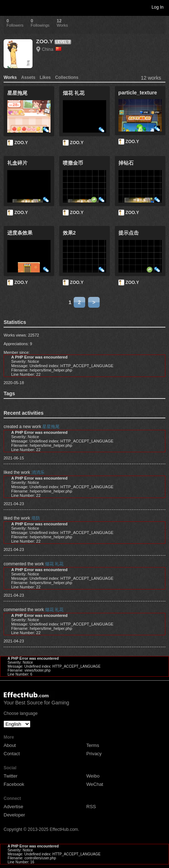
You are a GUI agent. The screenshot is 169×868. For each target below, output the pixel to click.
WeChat (95, 784)
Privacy (94, 754)
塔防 (36, 518)
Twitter (10, 776)
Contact (12, 754)
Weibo (93, 776)
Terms (93, 745)
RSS (91, 807)
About (10, 745)
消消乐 (38, 472)
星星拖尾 (51, 427)
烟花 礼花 (54, 564)
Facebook (14, 784)
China (52, 49)
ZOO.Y (44, 41)
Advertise (13, 807)
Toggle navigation (9, 7)
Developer (14, 815)
